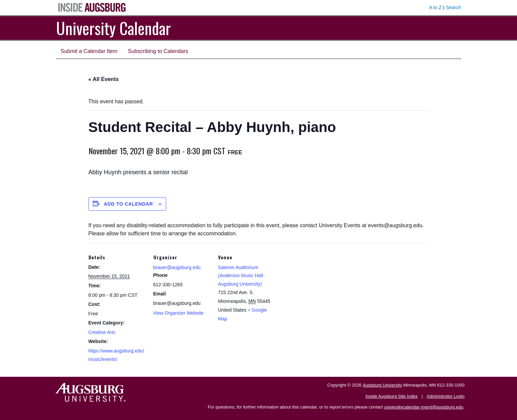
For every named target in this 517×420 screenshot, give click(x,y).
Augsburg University (382, 385)
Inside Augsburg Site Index (392, 396)
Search (454, 7)
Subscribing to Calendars (158, 51)
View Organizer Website (179, 313)
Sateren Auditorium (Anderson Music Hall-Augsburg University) (241, 276)
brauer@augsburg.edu (177, 267)
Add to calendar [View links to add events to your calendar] (128, 204)
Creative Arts (102, 332)
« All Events (104, 79)
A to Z (436, 7)
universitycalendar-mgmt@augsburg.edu (424, 407)
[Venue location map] (319, 290)
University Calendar (113, 28)
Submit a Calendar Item (89, 51)
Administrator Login (446, 396)
